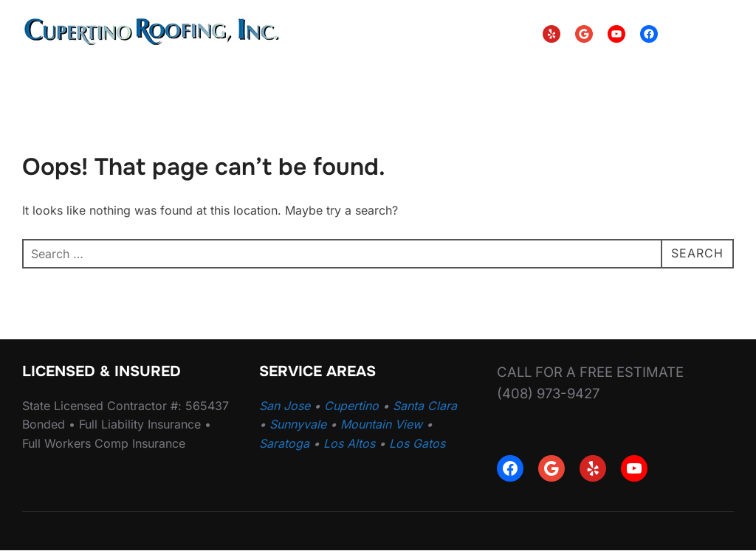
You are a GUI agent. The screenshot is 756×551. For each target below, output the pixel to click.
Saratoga (284, 443)
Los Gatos (417, 443)
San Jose (285, 406)
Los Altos (349, 443)
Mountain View (381, 424)
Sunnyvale (298, 424)
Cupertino (351, 406)
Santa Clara (425, 406)
